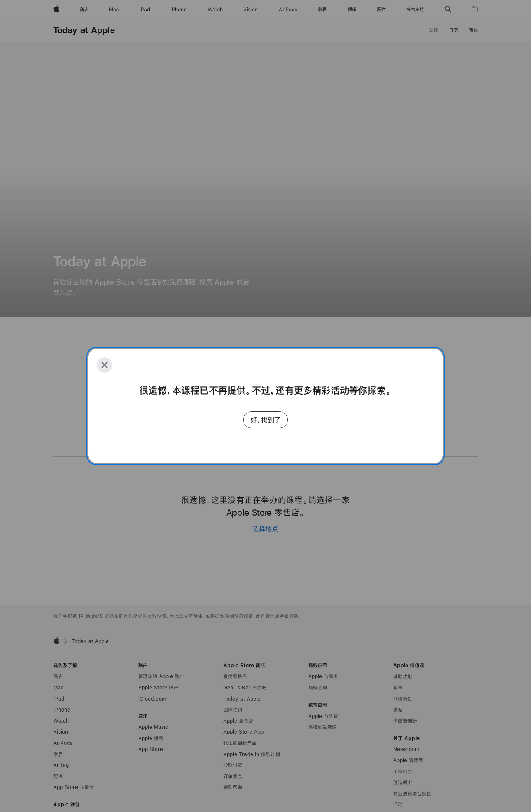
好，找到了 (265, 420)
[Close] (104, 365)
